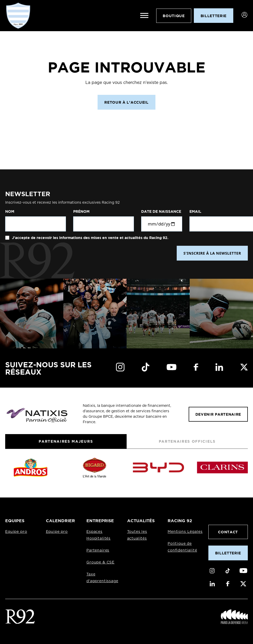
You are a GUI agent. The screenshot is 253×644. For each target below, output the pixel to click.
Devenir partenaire (218, 414)
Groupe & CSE (100, 562)
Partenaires (98, 550)
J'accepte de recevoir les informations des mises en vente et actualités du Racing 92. (90, 238)
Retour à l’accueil (126, 102)
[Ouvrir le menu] (144, 16)
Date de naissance (161, 211)
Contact (228, 532)
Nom (10, 211)
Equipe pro (16, 532)
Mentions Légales (185, 532)
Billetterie (228, 553)
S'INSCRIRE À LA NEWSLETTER (212, 253)
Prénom (81, 211)
